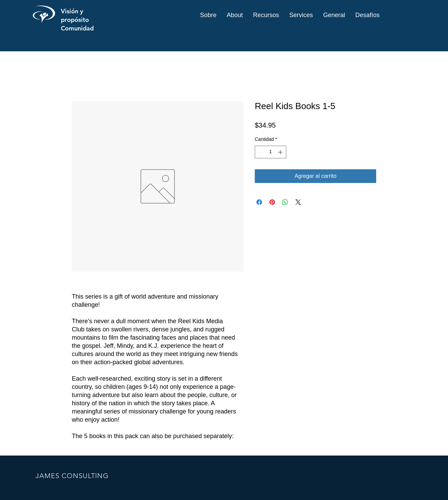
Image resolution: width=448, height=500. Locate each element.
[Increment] (281, 152)
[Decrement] (260, 152)
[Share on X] (298, 202)
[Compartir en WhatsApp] (285, 202)
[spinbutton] (271, 152)
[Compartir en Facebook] (259, 202)
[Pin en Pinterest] (272, 202)
